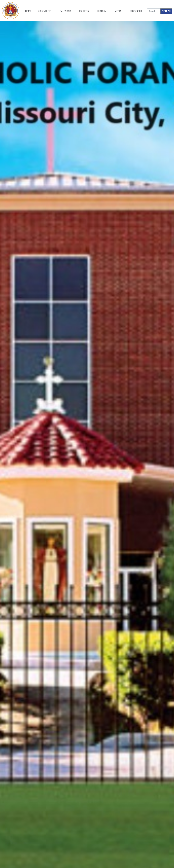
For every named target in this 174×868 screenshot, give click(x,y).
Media (118, 11)
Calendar (65, 11)
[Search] (154, 11)
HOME (28, 11)
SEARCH (166, 11)
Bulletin (84, 11)
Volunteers (45, 11)
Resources (136, 11)
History (102, 11)
